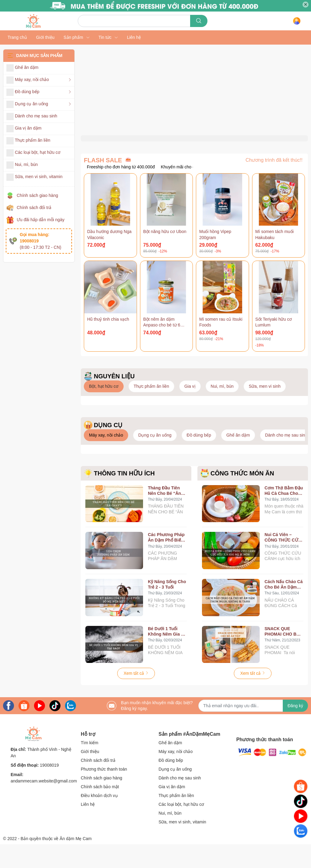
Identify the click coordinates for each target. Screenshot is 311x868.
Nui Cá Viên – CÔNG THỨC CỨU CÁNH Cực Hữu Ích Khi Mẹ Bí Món (284, 561)
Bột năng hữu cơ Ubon (165, 255)
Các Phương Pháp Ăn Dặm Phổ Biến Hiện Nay (166, 561)
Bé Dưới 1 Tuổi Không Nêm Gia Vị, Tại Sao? (167, 655)
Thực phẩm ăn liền (176, 819)
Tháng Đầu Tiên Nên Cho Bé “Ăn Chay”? (164, 514)
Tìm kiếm (90, 766)
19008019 (49, 789)
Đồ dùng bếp (171, 784)
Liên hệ (88, 828)
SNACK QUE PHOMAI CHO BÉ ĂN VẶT (282, 655)
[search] (199, 21)
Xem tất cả (136, 697)
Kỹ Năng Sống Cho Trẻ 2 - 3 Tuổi (167, 608)
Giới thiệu (90, 775)
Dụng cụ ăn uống (175, 793)
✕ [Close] (306, 5)
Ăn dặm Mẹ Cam (75, 862)
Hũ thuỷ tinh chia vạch (108, 343)
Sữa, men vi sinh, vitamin (182, 846)
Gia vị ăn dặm (172, 810)
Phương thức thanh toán (104, 793)
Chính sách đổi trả (34, 208)
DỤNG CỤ (108, 449)
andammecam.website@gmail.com (44, 805)
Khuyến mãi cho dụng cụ (185, 191)
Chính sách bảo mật (100, 810)
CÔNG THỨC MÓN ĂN (242, 497)
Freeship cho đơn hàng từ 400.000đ (121, 191)
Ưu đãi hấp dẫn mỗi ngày (41, 220)
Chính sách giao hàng (37, 195)
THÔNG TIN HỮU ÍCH (124, 497)
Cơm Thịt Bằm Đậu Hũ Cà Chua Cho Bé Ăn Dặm (284, 514)
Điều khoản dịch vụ (99, 819)
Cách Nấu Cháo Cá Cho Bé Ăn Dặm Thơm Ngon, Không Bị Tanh (284, 608)
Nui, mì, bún (170, 837)
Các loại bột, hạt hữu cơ (181, 828)
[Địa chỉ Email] (253, 730)
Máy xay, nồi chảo (176, 775)
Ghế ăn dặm (170, 766)
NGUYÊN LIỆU (114, 400)
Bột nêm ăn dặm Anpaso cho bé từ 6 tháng (162, 349)
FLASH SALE (103, 184)
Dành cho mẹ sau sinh (180, 802)
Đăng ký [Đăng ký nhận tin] (295, 730)
